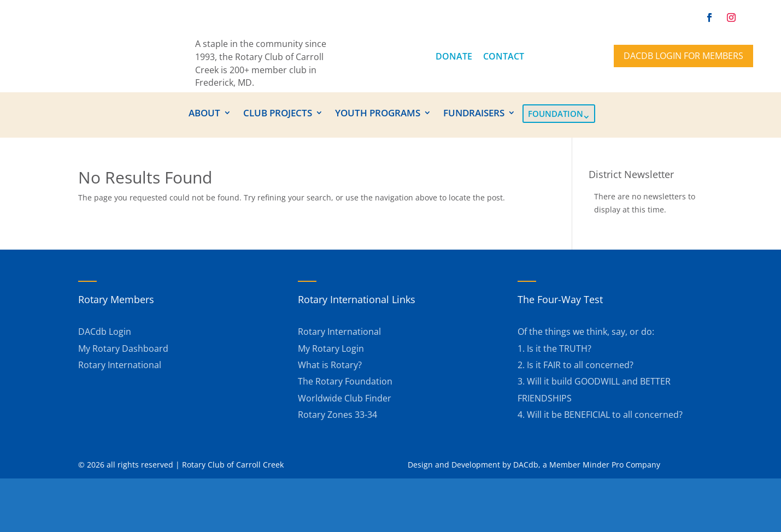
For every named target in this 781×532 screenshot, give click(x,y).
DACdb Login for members (683, 56)
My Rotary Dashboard (123, 348)
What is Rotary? (330, 365)
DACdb (526, 465)
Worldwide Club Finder (345, 398)
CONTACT (504, 56)
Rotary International (120, 365)
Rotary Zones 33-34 (337, 415)
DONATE (454, 56)
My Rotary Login (331, 348)
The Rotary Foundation (345, 381)
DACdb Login (105, 332)
